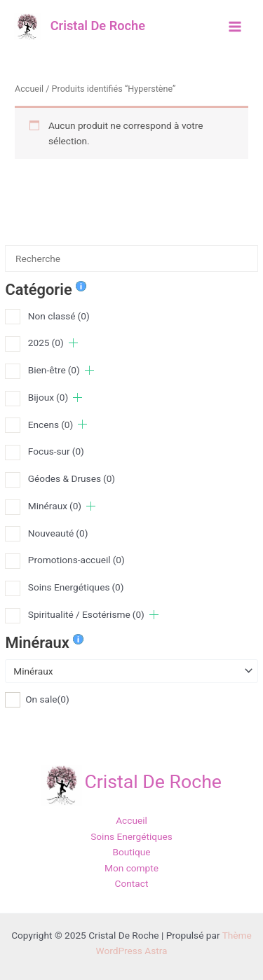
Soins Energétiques (76, 587)
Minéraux (55, 506)
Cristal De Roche (98, 26)
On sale (47, 699)
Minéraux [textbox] (33, 671)
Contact (132, 883)
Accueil (29, 89)
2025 (46, 343)
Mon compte (131, 868)
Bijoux (48, 397)
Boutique (131, 852)
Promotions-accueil (76, 560)
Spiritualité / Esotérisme (86, 614)
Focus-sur (56, 451)
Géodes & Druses (72, 478)
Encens (50, 425)
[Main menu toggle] (235, 26)
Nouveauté (58, 533)
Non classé (59, 316)
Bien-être (54, 370)
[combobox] (131, 671)
